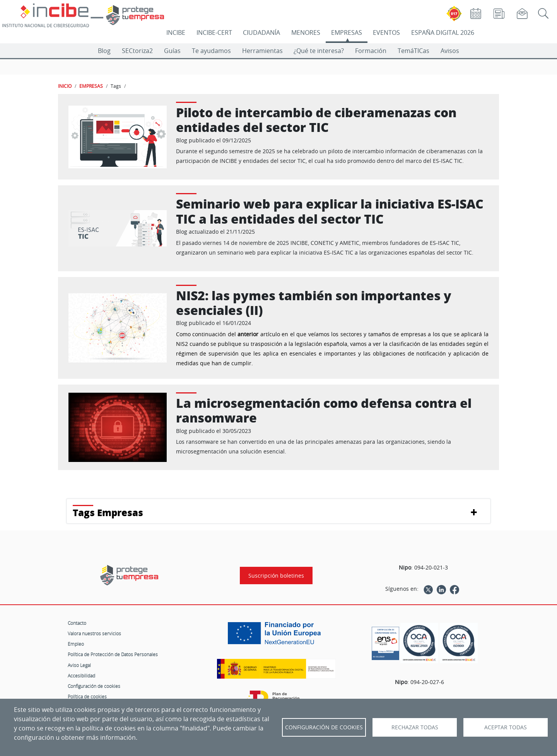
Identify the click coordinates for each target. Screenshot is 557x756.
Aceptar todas (506, 727)
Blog (104, 51)
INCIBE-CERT (214, 32)
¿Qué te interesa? (319, 51)
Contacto (77, 623)
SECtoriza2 (137, 51)
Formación (371, 51)
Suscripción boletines (276, 576)
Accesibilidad (81, 676)
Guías (172, 51)
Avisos (450, 51)
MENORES (306, 32)
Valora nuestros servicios (94, 633)
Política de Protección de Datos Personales (113, 654)
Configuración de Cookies (324, 727)
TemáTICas (413, 51)
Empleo (76, 644)
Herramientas (262, 51)
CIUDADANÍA (261, 32)
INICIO (65, 86)
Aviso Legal (79, 665)
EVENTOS (386, 32)
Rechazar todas (415, 727)
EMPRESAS (347, 32)
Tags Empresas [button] (108, 512)
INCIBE (176, 32)
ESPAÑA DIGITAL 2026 (443, 32)
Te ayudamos (211, 51)
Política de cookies (87, 696)
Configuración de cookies (94, 686)
